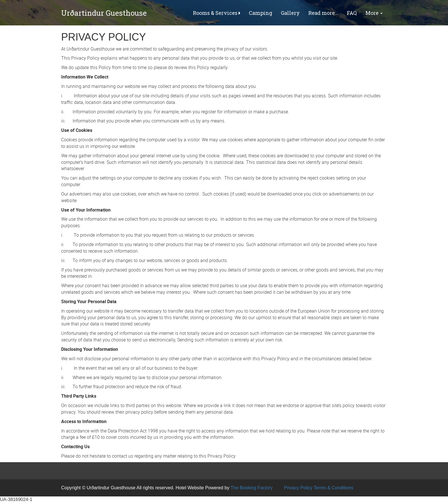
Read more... (323, 13)
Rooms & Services (217, 13)
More (374, 13)
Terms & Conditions (334, 488)
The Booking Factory (252, 488)
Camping (261, 13)
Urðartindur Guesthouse (104, 13)
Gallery (290, 13)
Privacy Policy (298, 488)
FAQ (352, 13)
